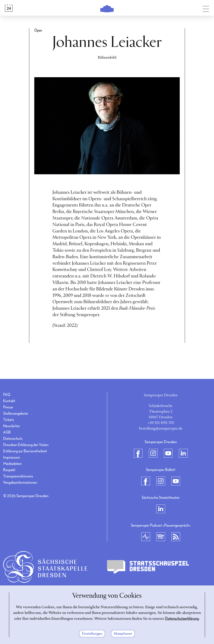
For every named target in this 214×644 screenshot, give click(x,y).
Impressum (11, 457)
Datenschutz (13, 439)
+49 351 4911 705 (161, 423)
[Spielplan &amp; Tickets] (9, 8)
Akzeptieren (123, 634)
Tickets (9, 420)
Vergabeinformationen (20, 483)
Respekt (9, 470)
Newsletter (12, 426)
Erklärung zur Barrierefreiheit (25, 451)
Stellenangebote (16, 414)
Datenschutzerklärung (182, 619)
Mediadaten (12, 464)
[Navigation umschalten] (206, 8)
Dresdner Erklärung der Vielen (26, 445)
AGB (7, 432)
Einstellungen (92, 634)
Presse (8, 407)
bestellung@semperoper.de (161, 428)
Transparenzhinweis (18, 476)
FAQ (7, 395)
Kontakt (9, 401)
